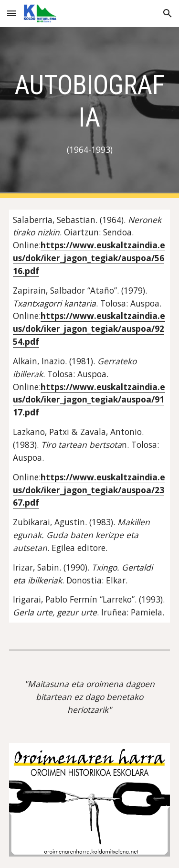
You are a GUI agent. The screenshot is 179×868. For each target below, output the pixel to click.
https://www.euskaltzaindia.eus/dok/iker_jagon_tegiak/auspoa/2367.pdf (89, 490)
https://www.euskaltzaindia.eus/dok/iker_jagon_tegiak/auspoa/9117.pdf (89, 400)
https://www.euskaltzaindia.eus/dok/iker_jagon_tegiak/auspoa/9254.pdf (89, 328)
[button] (11, 13)
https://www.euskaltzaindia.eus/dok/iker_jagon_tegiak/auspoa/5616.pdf (89, 258)
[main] (90, 112)
